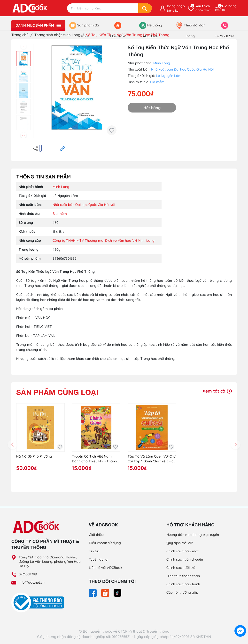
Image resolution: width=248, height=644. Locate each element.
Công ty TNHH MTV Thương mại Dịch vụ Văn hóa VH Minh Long (104, 241)
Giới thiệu (96, 535)
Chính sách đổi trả (181, 568)
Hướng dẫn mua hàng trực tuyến (193, 535)
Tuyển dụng (98, 559)
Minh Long (162, 63)
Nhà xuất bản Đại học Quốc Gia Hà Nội (182, 69)
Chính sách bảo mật (182, 551)
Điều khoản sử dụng (105, 543)
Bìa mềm (157, 82)
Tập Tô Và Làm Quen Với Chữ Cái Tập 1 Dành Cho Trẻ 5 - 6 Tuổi (152, 459)
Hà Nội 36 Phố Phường (34, 456)
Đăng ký (173, 11)
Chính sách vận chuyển (185, 559)
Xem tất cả (217, 391)
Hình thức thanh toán (183, 576)
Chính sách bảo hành (183, 584)
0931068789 (28, 574)
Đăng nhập (176, 6)
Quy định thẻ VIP (180, 543)
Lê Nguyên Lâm (169, 76)
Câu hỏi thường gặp (182, 592)
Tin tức (94, 551)
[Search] (145, 8)
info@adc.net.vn (32, 582)
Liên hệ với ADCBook (106, 568)
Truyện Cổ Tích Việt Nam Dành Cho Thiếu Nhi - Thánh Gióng (94, 459)
